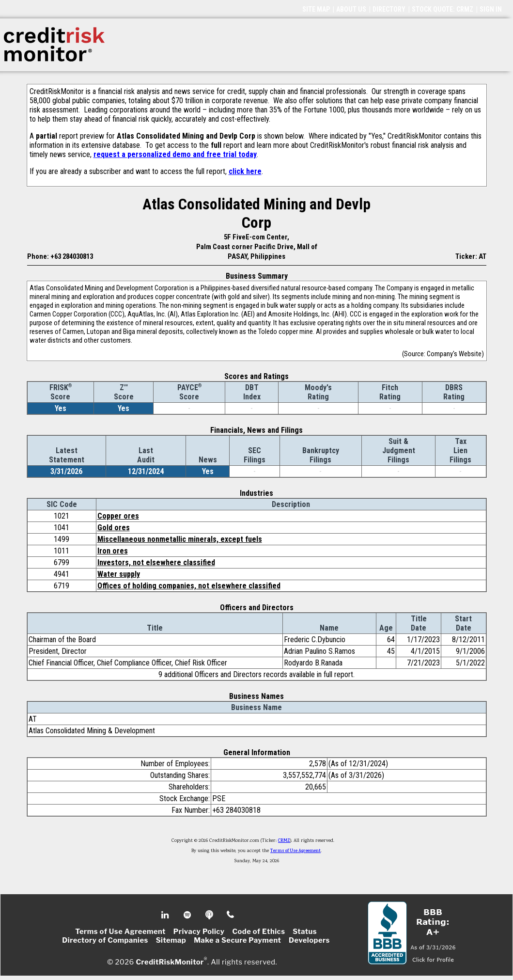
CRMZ (284, 841)
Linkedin (166, 915)
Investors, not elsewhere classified (156, 562)
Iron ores (113, 551)
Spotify (188, 915)
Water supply (119, 574)
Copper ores (118, 516)
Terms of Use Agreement (295, 851)
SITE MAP (316, 9)
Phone (231, 915)
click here (245, 171)
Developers (309, 940)
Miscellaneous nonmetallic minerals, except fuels (180, 539)
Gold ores (114, 528)
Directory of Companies (105, 940)
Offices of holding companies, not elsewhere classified (189, 586)
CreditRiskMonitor (170, 962)
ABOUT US (351, 9)
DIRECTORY (389, 9)
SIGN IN (491, 9)
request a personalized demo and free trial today (175, 154)
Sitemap (171, 940)
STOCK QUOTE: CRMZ (443, 9)
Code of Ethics (258, 932)
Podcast (210, 915)
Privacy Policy (199, 932)
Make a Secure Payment (237, 940)
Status (305, 932)
